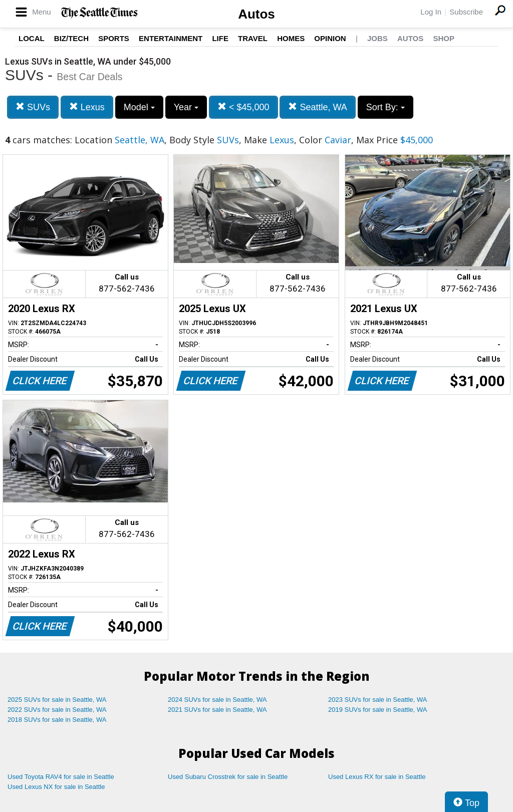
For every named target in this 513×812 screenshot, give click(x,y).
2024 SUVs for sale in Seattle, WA (217, 700)
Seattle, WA (317, 107)
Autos (256, 14)
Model (139, 107)
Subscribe (466, 12)
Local (32, 38)
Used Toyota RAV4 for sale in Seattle (61, 777)
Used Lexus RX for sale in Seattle (377, 777)
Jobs (377, 38)
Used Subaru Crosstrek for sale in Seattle (228, 777)
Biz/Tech (71, 38)
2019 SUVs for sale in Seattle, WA (378, 710)
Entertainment (171, 38)
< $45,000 (243, 107)
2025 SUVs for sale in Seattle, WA (57, 700)
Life (220, 38)
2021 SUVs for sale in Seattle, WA (217, 710)
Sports (114, 38)
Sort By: (386, 107)
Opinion (330, 38)
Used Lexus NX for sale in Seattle (56, 787)
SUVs (33, 107)
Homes (291, 38)
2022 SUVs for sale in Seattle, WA (57, 710)
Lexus (87, 107)
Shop (444, 38)
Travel (253, 38)
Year (186, 107)
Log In (431, 12)
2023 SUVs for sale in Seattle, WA (378, 700)
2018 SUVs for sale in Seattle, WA (57, 720)
